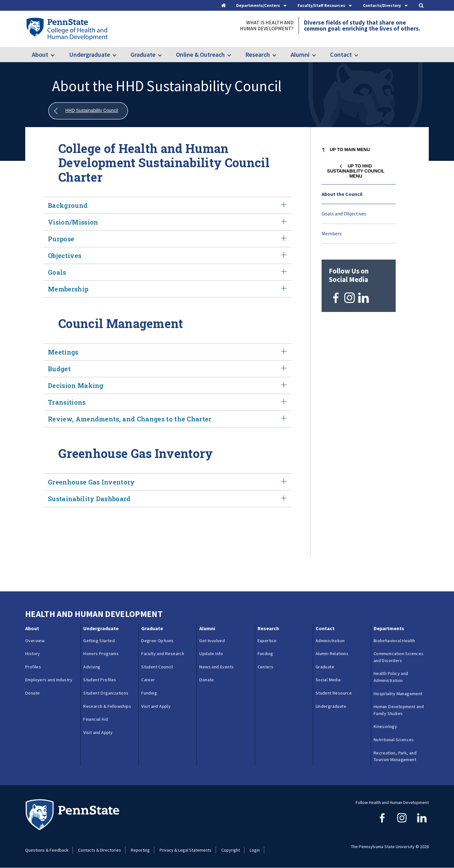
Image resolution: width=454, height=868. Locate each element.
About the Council (342, 194)
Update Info (211, 654)
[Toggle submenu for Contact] (360, 55)
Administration (330, 641)
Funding (149, 693)
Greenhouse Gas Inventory (168, 482)
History (33, 654)
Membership (168, 289)
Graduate (143, 54)
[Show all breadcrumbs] (88, 111)
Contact (341, 54)
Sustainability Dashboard (168, 499)
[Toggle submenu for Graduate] (164, 55)
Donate (32, 693)
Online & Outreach (200, 54)
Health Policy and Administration (391, 677)
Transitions (168, 402)
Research (258, 54)
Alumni (300, 54)
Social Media (328, 680)
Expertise (267, 641)
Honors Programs (101, 654)
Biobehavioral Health (394, 641)
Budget (168, 369)
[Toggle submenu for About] (56, 55)
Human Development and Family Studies (399, 710)
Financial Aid (96, 719)
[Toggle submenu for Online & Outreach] (233, 55)
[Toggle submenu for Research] (278, 55)
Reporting (140, 850)
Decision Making (168, 385)
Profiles (33, 667)
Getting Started (99, 641)
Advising (92, 667)
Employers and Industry (49, 680)
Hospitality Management (398, 694)
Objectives (168, 255)
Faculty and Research (163, 654)
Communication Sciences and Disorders (399, 657)
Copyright (231, 850)
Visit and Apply (98, 732)
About (40, 54)
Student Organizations (106, 693)
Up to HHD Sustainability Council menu (356, 171)
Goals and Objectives (344, 214)
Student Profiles (100, 680)
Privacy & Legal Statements (186, 850)
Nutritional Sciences (394, 740)
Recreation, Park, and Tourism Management (395, 756)
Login (255, 850)
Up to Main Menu (350, 150)
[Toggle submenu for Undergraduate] (118, 55)
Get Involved (212, 641)
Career (148, 680)
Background (168, 205)
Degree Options (157, 641)
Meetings (168, 352)
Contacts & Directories (100, 850)
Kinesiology (385, 726)
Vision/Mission (168, 222)
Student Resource (334, 693)
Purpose (168, 239)
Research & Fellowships (107, 706)
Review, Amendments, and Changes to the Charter (168, 419)
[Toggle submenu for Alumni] (318, 55)
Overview (35, 641)
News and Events (216, 667)
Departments (389, 628)
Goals (168, 272)
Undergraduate (90, 54)
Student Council (157, 667)
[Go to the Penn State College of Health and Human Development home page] (67, 29)
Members (332, 233)
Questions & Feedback (47, 850)
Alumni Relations (332, 654)
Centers (266, 667)
